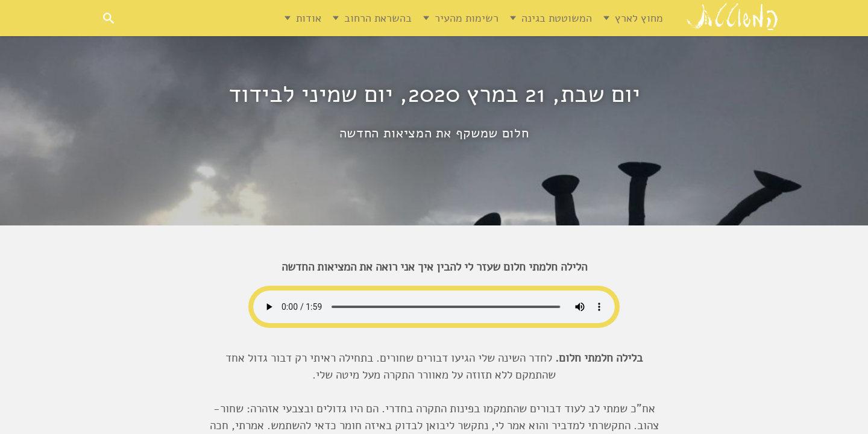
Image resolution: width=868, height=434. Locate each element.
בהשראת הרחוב (378, 18)
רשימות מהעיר (467, 18)
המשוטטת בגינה (557, 18)
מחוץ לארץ (639, 18)
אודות (309, 18)
